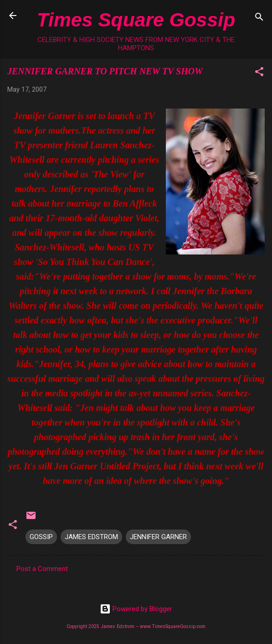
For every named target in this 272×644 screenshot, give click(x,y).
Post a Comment (42, 569)
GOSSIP (41, 537)
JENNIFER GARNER (158, 537)
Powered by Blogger (136, 609)
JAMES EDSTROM (91, 537)
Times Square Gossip (136, 20)
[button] (259, 73)
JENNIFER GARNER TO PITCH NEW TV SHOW (105, 71)
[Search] (259, 18)
